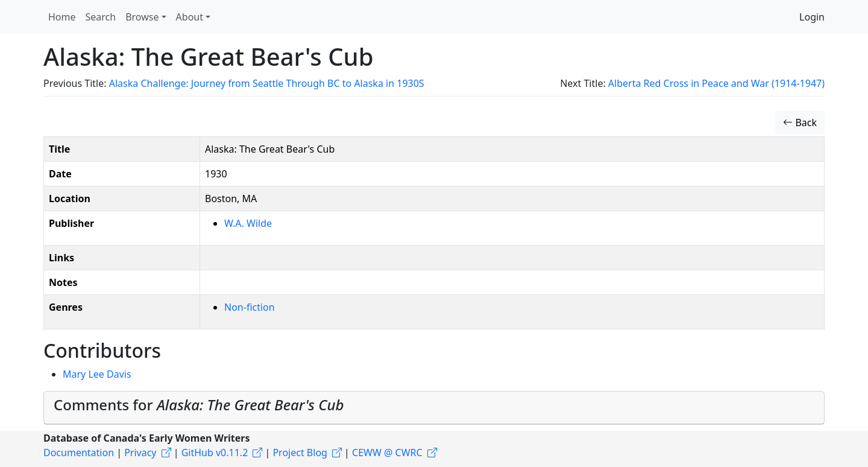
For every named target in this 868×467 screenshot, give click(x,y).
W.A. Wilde (248, 223)
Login (812, 17)
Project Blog (300, 453)
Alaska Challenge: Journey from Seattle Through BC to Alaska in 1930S (267, 83)
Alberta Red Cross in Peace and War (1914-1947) (716, 83)
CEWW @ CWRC (387, 453)
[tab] (434, 408)
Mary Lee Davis (97, 374)
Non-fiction (250, 307)
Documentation (79, 453)
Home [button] (62, 17)
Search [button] (101, 17)
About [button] (190, 17)
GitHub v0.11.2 (215, 453)
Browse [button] (142, 17)
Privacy (140, 453)
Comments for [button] (199, 405)
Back (800, 122)
